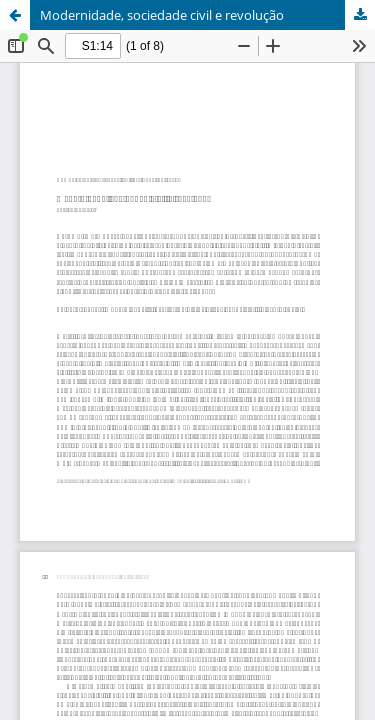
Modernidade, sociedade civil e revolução (162, 15)
